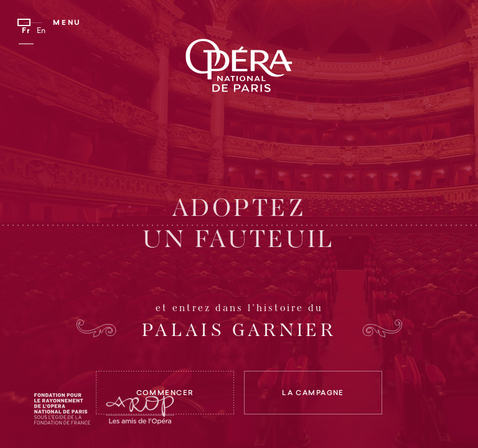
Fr (26, 31)
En (42, 31)
